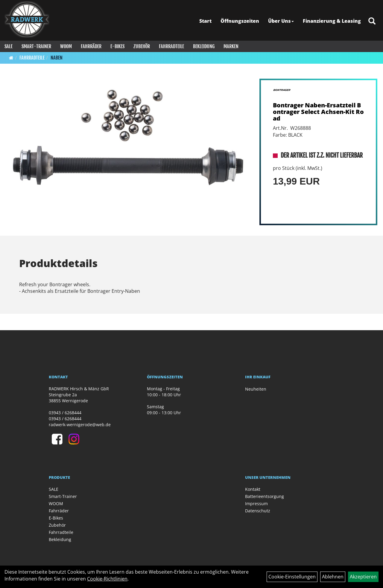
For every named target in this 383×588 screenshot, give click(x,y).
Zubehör (142, 46)
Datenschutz (258, 511)
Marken (231, 46)
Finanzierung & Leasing (332, 21)
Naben (57, 58)
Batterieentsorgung (265, 496)
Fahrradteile (171, 46)
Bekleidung (204, 46)
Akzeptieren (363, 577)
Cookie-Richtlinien (107, 579)
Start (205, 21)
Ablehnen (333, 577)
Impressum (256, 504)
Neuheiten (256, 389)
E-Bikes (117, 46)
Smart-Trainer (36, 46)
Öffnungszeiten (240, 21)
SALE (9, 46)
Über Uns (281, 21)
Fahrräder (91, 46)
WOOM (66, 46)
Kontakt (253, 489)
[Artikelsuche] (372, 21)
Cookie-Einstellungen (292, 577)
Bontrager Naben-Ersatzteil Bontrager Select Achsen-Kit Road (318, 112)
